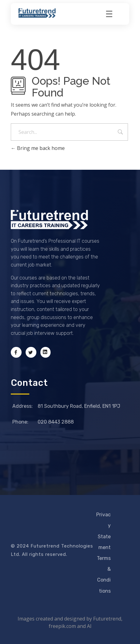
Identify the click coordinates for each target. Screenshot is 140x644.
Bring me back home (38, 148)
